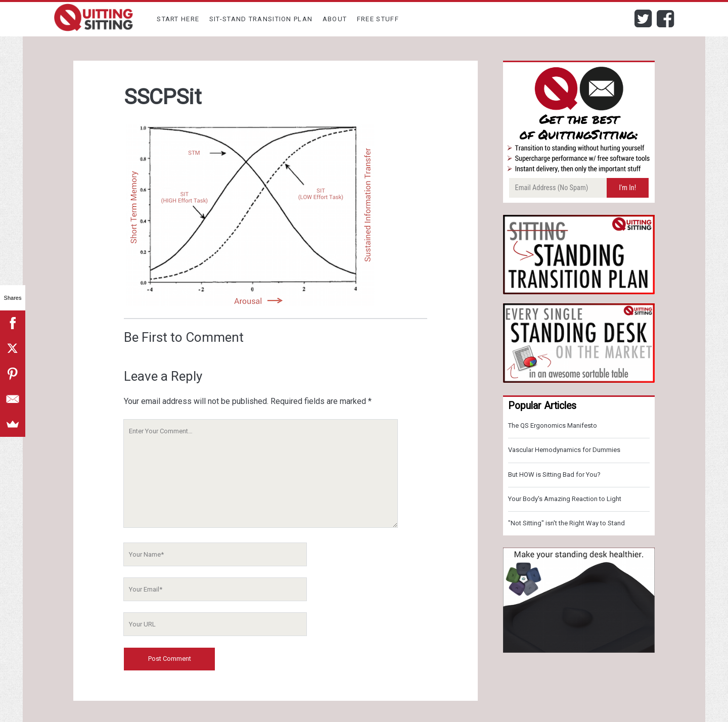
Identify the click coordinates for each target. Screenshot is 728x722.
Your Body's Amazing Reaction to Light (565, 499)
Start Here (178, 19)
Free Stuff (378, 19)
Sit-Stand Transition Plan (261, 19)
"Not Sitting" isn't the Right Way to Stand (566, 523)
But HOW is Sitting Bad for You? (554, 475)
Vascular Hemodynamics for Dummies (564, 450)
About (335, 19)
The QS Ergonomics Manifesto (553, 425)
